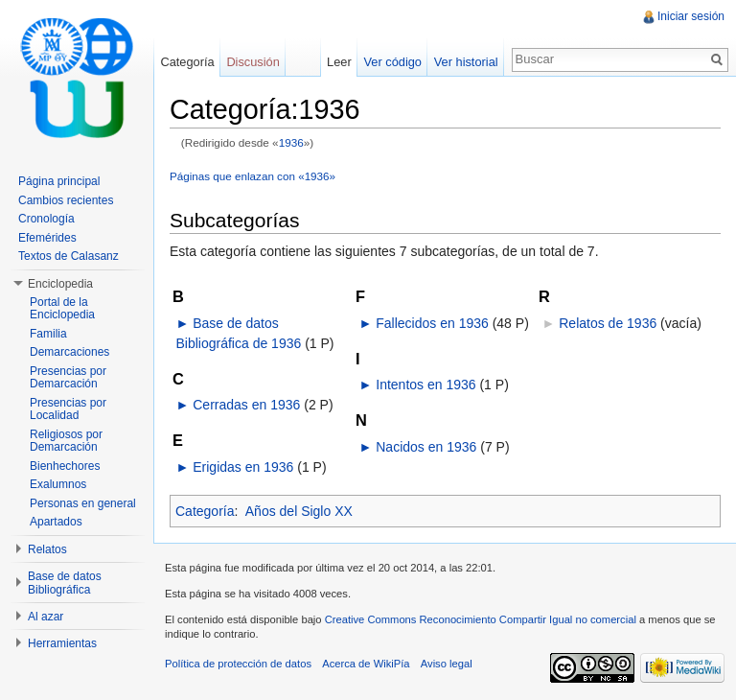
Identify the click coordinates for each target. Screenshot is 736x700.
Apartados (56, 522)
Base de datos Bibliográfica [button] (65, 583)
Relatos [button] (47, 549)
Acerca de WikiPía (366, 664)
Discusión (253, 62)
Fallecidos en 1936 (432, 323)
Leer (339, 62)
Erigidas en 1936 (243, 467)
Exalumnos (58, 484)
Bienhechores (65, 466)
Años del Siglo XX (299, 511)
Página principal (59, 181)
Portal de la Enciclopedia (62, 309)
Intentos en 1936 (425, 385)
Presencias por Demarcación (68, 378)
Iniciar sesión (691, 16)
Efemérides (47, 238)
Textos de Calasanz (69, 256)
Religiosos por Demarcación (66, 441)
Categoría (205, 511)
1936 (291, 142)
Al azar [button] (46, 617)
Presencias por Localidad (68, 409)
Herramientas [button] (62, 643)
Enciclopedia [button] (60, 284)
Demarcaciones (69, 352)
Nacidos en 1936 (426, 447)
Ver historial (466, 62)
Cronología (46, 219)
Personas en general (83, 503)
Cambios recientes (66, 200)
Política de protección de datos (238, 664)
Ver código (392, 62)
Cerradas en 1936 (246, 405)
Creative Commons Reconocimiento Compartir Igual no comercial (481, 619)
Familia (48, 334)
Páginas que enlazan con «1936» (253, 176)
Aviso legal (447, 664)
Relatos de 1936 (608, 323)
